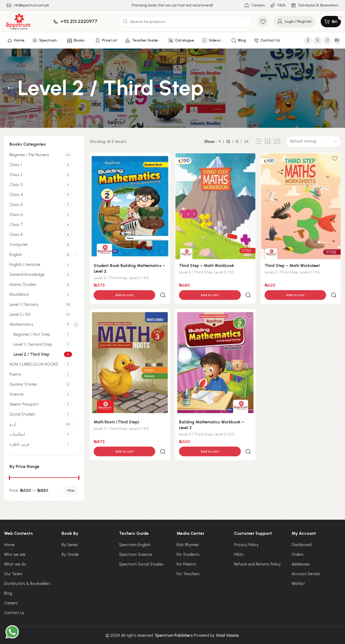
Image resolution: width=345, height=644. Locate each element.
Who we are (15, 554)
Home (9, 545)
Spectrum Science (136, 554)
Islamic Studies (23, 285)
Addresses (301, 564)
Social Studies (22, 414)
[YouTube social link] (337, 40)
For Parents (186, 564)
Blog (8, 593)
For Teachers (188, 574)
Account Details (306, 574)
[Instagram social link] (327, 40)
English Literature (25, 265)
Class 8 (16, 235)
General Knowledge (27, 275)
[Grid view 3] (268, 142)
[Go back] (11, 88)
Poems (15, 374)
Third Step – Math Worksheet (292, 265)
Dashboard (302, 545)
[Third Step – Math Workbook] (215, 206)
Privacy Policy (246, 545)
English (16, 255)
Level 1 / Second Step (33, 344)
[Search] (185, 22)
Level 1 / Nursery (24, 304)
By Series (70, 545)
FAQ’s (239, 554)
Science (16, 394)
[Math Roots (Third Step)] (130, 351)
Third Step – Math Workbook (207, 265)
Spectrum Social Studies (141, 564)
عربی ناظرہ (20, 444)
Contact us (14, 613)
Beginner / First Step (32, 334)
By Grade (70, 554)
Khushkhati (19, 294)
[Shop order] (313, 142)
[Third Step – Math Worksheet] (301, 206)
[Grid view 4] (277, 142)
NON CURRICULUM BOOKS (34, 364)
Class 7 (16, 225)
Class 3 (16, 185)
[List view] (259, 142)
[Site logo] (18, 21)
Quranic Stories (23, 384)
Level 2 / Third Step (32, 354)
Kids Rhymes (188, 545)
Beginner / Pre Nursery (29, 155)
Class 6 (16, 215)
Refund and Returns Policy (257, 564)
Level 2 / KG (20, 314)
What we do (15, 564)
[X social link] (317, 40)
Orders (298, 554)
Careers (11, 603)
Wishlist (298, 584)
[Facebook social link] (308, 40)
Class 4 (16, 195)
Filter (71, 491)
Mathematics (21, 324)
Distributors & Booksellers (27, 584)
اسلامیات (17, 434)
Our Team (13, 574)
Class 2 (16, 175)
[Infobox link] (28, 6)
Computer (19, 245)
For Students (188, 554)
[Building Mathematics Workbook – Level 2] (215, 351)
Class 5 (16, 205)
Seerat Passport (24, 404)
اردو (13, 424)
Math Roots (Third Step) (116, 410)
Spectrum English (135, 545)
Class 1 (16, 165)
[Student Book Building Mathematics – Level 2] (130, 206)
